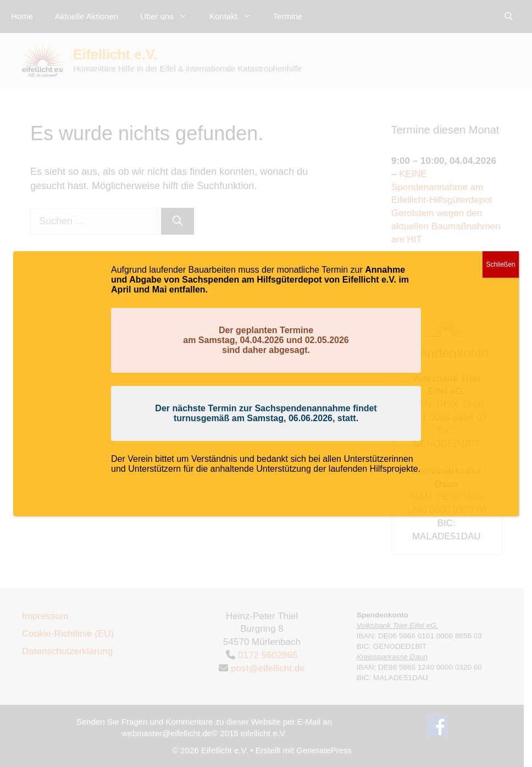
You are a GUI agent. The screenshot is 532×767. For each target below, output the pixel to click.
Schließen (500, 264)
